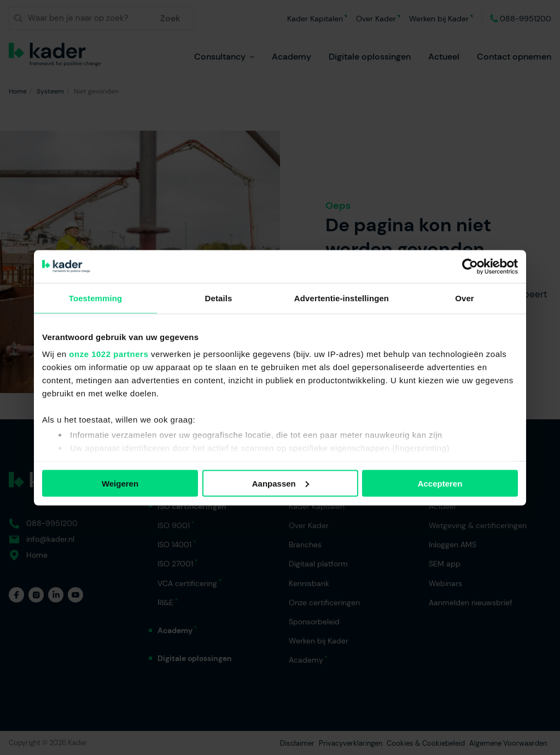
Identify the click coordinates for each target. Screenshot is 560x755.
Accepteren (440, 483)
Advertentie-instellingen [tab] (342, 298)
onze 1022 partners (109, 354)
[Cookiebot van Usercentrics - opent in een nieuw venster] (470, 266)
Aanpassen (281, 483)
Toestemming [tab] (96, 298)
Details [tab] (219, 298)
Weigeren (120, 483)
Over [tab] (465, 298)
